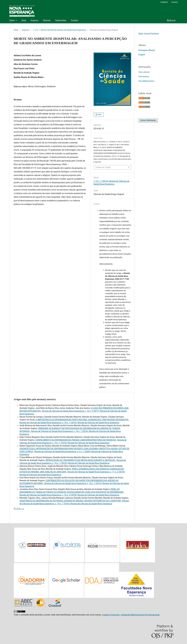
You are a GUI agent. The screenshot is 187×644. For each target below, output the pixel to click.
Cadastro (164, 2)
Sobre (12, 20)
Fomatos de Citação (103, 167)
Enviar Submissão (148, 120)
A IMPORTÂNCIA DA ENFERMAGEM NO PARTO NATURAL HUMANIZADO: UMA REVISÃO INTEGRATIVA (82, 420)
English (142, 55)
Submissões (61, 20)
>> (23, 509)
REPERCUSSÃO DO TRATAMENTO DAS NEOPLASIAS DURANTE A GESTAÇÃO (81, 460)
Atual (24, 20)
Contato (74, 20)
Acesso (174, 2)
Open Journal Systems (149, 34)
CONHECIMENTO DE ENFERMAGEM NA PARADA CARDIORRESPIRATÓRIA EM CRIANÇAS (76, 440)
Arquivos (35, 20)
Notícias (47, 20)
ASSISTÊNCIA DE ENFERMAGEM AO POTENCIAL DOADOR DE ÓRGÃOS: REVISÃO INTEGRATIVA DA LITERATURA (71, 501)
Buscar (171, 20)
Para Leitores (144, 72)
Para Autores (144, 77)
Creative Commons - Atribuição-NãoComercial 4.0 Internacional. (131, 615)
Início (16, 30)
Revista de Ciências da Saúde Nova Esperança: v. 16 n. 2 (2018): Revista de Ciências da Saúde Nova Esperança (69, 495)
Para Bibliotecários (146, 81)
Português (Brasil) (147, 50)
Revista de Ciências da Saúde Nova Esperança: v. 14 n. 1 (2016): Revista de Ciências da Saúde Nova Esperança (69, 423)
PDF (100, 115)
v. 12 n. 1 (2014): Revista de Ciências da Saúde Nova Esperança (59, 30)
